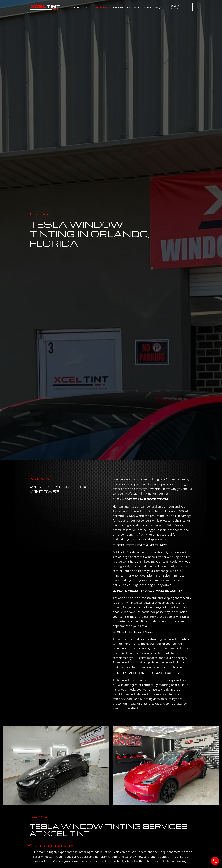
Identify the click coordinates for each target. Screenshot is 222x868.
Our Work (133, 7)
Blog (158, 7)
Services (102, 7)
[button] (107, 7)
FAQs (147, 7)
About (87, 7)
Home (75, 7)
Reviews (118, 7)
